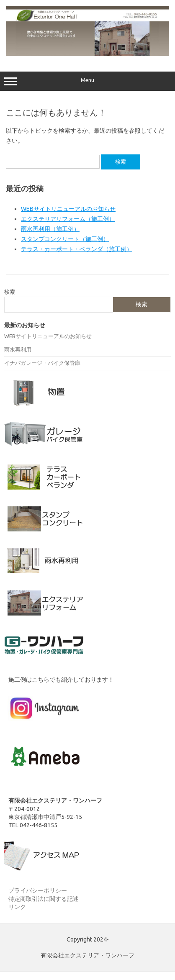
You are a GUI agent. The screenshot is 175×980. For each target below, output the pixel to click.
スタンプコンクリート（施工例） (65, 239)
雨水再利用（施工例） (50, 229)
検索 (10, 292)
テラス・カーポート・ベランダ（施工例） (77, 249)
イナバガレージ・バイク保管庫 (42, 363)
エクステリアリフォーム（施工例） (68, 219)
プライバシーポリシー (38, 890)
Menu (87, 81)
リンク (17, 907)
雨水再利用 (18, 349)
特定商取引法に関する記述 (44, 899)
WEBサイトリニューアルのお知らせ (68, 209)
